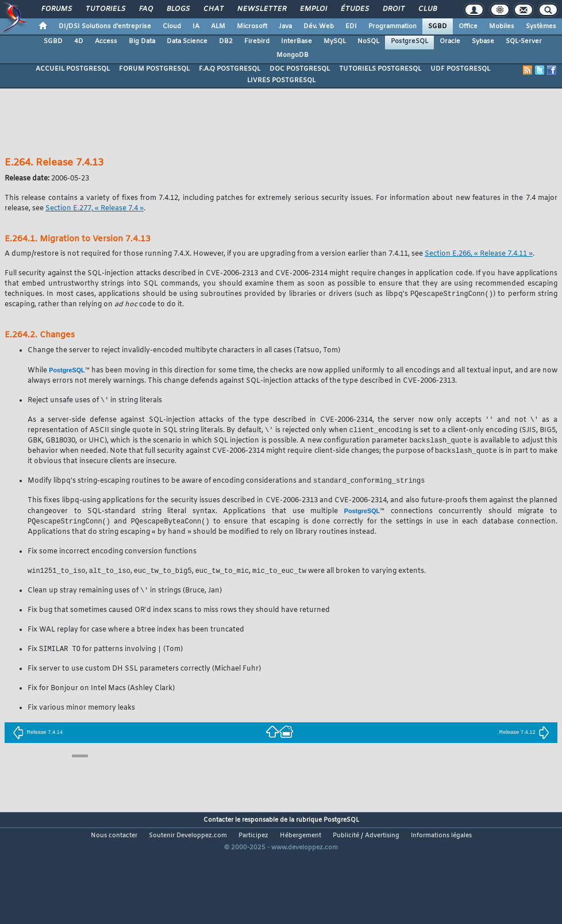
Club (427, 9)
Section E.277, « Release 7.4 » (95, 209)
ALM (218, 26)
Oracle (450, 41)
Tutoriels (105, 9)
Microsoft (252, 26)
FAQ (145, 9)
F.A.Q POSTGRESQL (230, 69)
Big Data (142, 41)
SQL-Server (524, 41)
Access (106, 41)
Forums (56, 9)
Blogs (178, 9)
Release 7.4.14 (38, 738)
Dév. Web (319, 26)
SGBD (438, 26)
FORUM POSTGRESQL (154, 69)
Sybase (483, 41)
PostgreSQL (409, 41)
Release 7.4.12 (524, 738)
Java (285, 26)
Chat (213, 9)
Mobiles (502, 26)
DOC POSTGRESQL (300, 69)
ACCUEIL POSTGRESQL (73, 69)
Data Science (187, 41)
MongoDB (292, 55)
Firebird (257, 41)
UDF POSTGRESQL (460, 69)
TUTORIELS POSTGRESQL (380, 69)
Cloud (172, 26)
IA (196, 26)
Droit (393, 9)
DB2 (226, 41)
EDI (351, 26)
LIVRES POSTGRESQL (281, 80)
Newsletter (261, 9)
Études (354, 9)
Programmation (392, 26)
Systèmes (541, 26)
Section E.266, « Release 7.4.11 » (479, 254)
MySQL (335, 41)
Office (468, 26)
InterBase (297, 41)
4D (79, 41)
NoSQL (368, 41)
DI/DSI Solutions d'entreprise (105, 26)
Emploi (313, 9)
